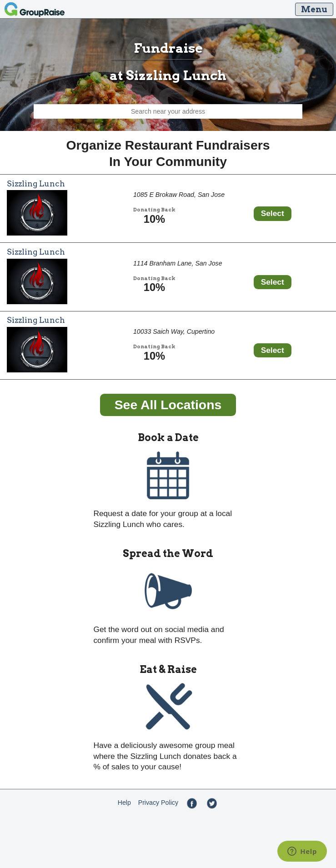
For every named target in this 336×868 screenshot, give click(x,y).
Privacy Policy (158, 803)
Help (124, 803)
